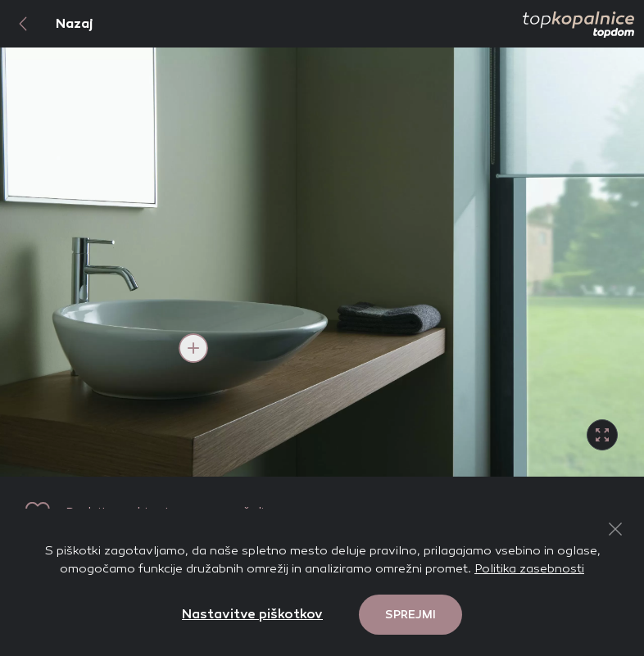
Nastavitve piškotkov (252, 614)
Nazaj (47, 24)
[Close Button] (615, 529)
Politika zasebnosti (529, 568)
